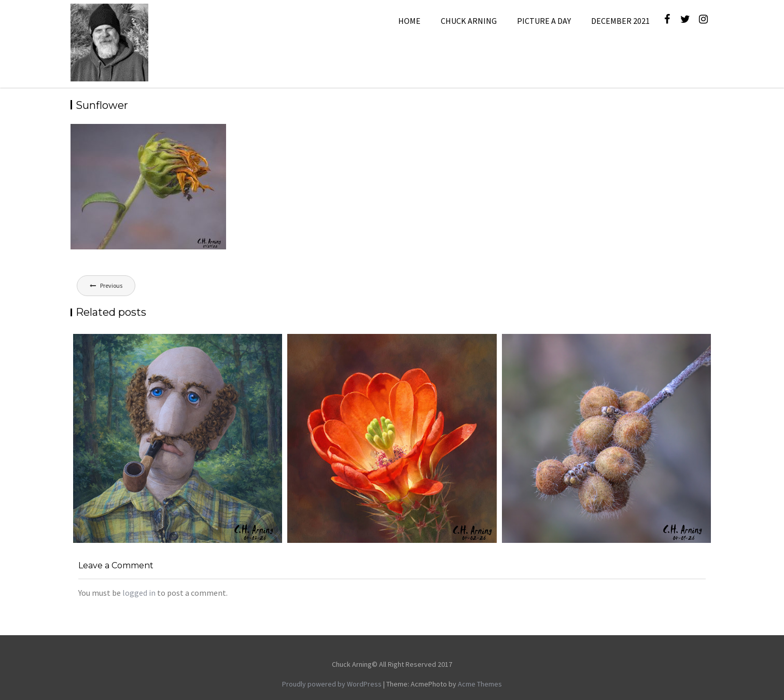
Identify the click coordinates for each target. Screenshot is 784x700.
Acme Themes (480, 684)
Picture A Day (544, 21)
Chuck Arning (469, 21)
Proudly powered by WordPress (332, 684)
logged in (139, 593)
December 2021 (620, 21)
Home (409, 21)
